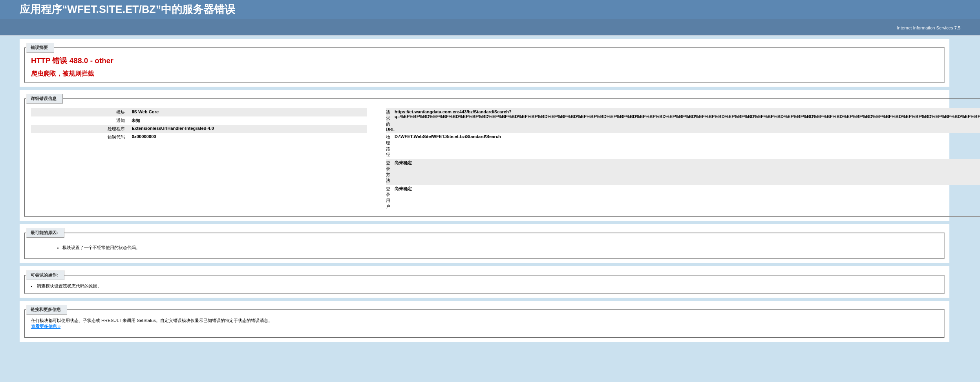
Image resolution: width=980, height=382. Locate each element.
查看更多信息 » (46, 326)
